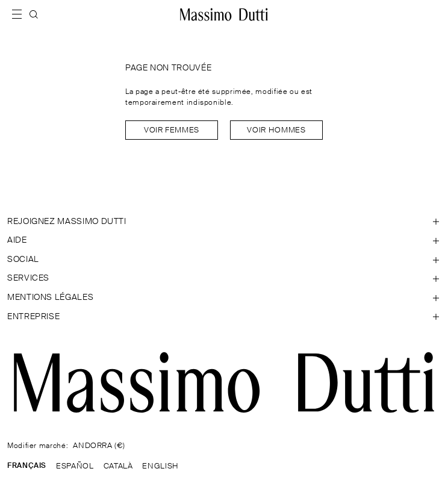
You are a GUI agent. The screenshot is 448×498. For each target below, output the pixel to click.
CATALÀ (118, 466)
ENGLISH (160, 466)
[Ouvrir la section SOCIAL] (224, 260)
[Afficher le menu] (20, 14)
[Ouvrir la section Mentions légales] (224, 298)
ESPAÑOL (75, 466)
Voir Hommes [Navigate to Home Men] (276, 130)
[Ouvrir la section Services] (224, 279)
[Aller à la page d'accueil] (224, 382)
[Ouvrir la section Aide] (224, 241)
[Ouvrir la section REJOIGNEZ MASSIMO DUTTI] (224, 222)
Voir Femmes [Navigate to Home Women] (172, 130)
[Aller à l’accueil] (224, 14)
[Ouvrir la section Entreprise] (224, 317)
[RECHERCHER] (34, 14)
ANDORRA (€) (99, 446)
